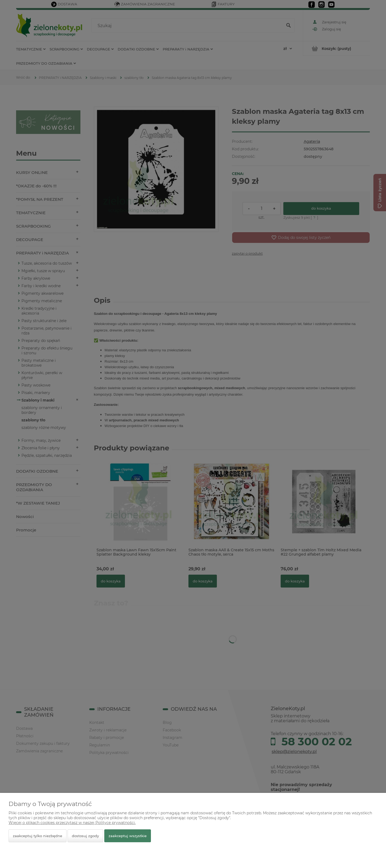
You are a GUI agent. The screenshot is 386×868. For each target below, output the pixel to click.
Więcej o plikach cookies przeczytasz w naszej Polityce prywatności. (72, 823)
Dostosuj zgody (85, 836)
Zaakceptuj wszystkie (128, 836)
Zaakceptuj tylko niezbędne (38, 836)
